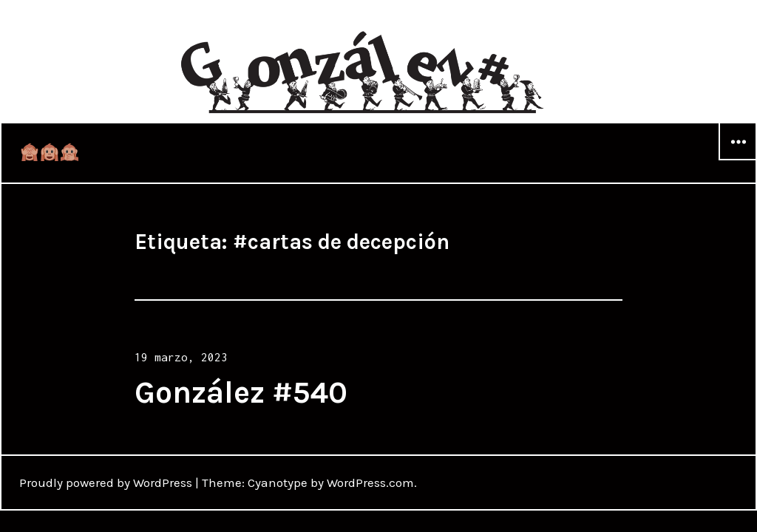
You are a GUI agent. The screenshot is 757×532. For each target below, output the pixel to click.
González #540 (241, 392)
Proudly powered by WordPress (106, 482)
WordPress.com (370, 482)
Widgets (738, 160)
